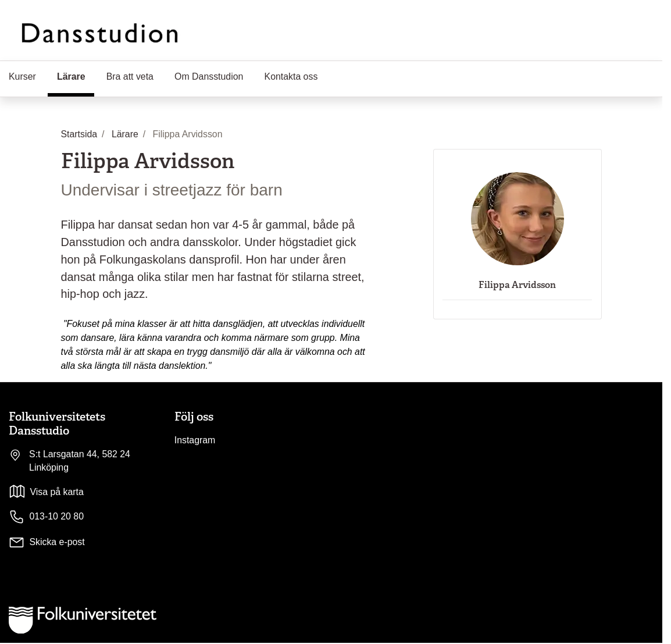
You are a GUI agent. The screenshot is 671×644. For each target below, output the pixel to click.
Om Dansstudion (209, 77)
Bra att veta (130, 77)
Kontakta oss (291, 77)
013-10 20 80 (46, 517)
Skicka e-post (57, 542)
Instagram (195, 440)
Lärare (76, 76)
